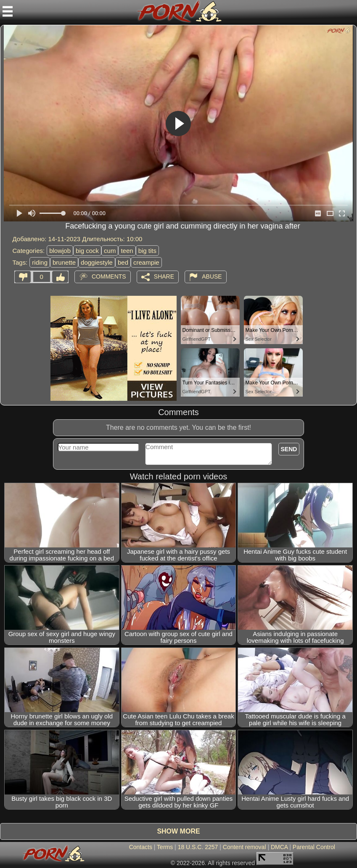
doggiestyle (97, 262)
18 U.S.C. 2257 (198, 847)
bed (123, 262)
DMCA (279, 847)
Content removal (245, 847)
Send (289, 449)
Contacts (141, 847)
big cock (87, 251)
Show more (178, 831)
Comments (109, 276)
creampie (146, 262)
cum (110, 251)
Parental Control (314, 847)
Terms (165, 847)
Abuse (212, 276)
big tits (147, 251)
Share (164, 276)
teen (127, 251)
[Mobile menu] (8, 11)
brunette (64, 262)
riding (40, 262)
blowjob (60, 251)
